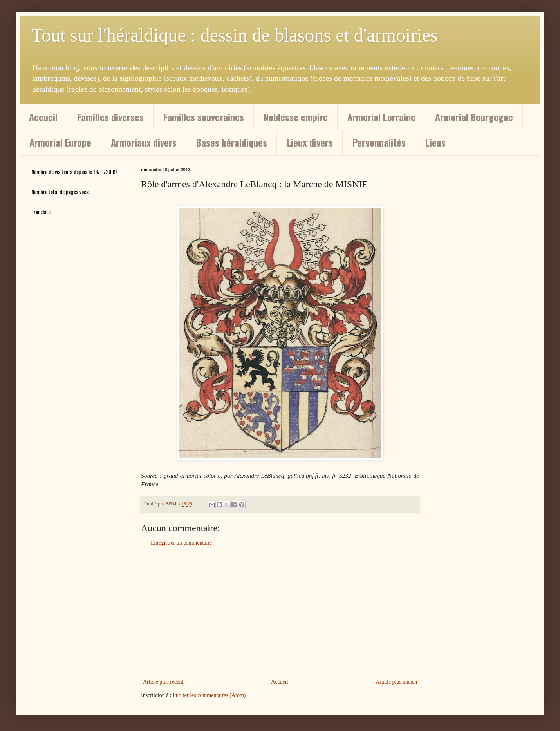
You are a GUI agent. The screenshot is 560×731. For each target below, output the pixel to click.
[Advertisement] (280, 612)
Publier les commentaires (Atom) (209, 695)
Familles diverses (110, 117)
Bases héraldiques (232, 142)
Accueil (43, 117)
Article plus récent (163, 682)
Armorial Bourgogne (474, 117)
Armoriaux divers (144, 142)
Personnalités (379, 142)
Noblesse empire (296, 117)
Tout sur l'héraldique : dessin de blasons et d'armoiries (235, 35)
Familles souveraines (204, 117)
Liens (435, 142)
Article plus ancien (396, 682)
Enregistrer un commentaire (181, 543)
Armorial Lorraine (381, 117)
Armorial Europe (60, 142)
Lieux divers (310, 142)
